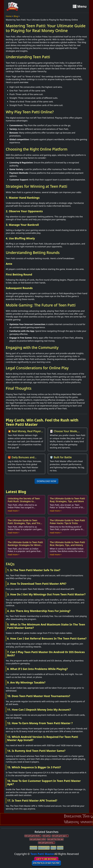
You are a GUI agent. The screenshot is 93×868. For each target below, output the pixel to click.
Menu (80, 6)
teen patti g (47, 836)
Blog (16, 16)
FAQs (60, 848)
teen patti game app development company (60, 836)
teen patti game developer (33, 836)
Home (9, 16)
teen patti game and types (47, 843)
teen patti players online (38, 839)
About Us (44, 848)
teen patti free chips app (55, 839)
